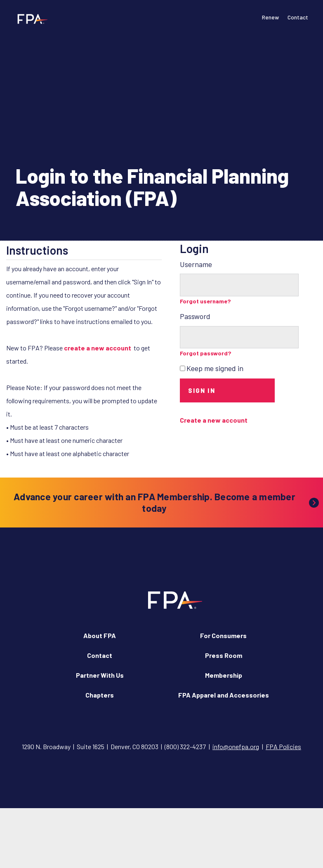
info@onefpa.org (236, 746)
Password (195, 316)
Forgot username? (205, 301)
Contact (298, 17)
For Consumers (223, 635)
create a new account (98, 348)
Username (196, 264)
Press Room (224, 655)
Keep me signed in (215, 368)
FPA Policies (283, 746)
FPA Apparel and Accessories (224, 695)
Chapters (100, 695)
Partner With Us (100, 675)
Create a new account (214, 420)
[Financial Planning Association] (30, 19)
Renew (270, 17)
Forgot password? (206, 353)
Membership (224, 675)
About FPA (100, 635)
